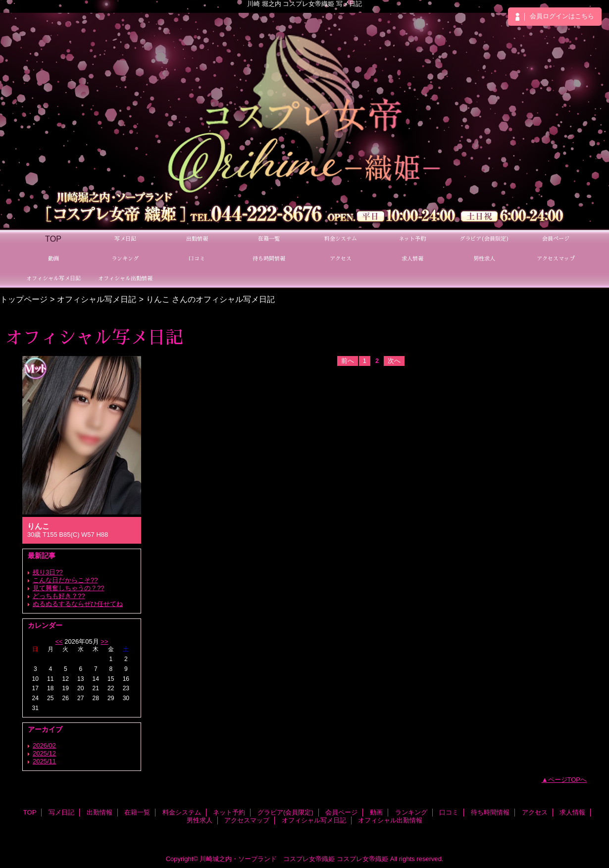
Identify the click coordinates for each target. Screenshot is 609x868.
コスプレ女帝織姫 (362, 859)
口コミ (449, 812)
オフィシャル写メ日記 (97, 299)
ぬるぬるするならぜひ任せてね (78, 604)
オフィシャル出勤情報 (390, 820)
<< (59, 641)
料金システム (182, 812)
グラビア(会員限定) (285, 812)
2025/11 (44, 761)
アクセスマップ (247, 820)
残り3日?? (48, 572)
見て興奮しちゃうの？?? (68, 588)
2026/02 (44, 745)
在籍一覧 (137, 812)
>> (104, 641)
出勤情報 (100, 812)
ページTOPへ (568, 780)
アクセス (535, 812)
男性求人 (200, 820)
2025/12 (44, 753)
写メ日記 (61, 812)
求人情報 (572, 812)
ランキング (411, 812)
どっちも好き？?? (59, 596)
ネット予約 (229, 812)
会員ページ (341, 812)
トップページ (24, 299)
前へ (348, 361)
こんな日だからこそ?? (65, 580)
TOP (53, 239)
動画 (376, 812)
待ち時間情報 (490, 812)
